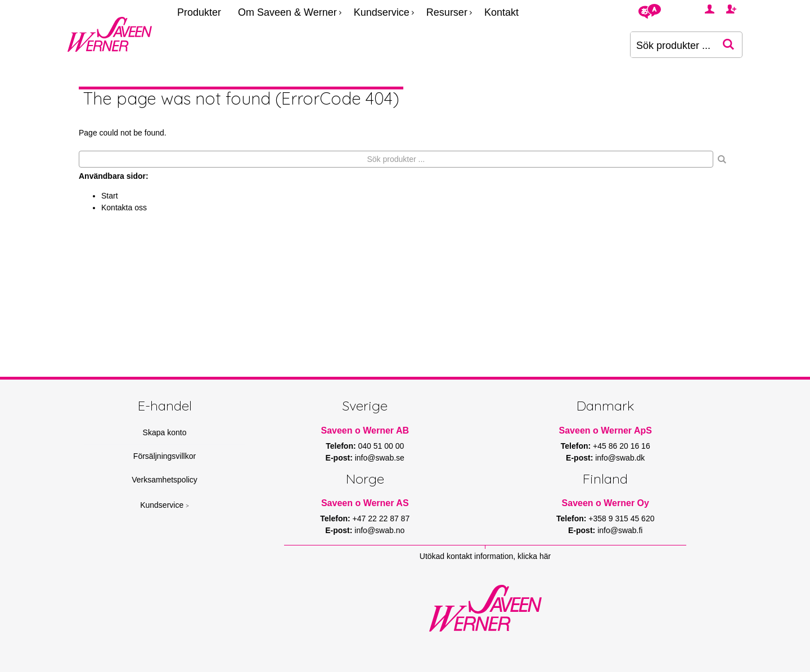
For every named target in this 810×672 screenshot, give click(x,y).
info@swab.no (379, 530)
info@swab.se (380, 458)
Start (110, 196)
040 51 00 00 (381, 446)
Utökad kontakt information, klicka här (485, 556)
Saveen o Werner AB (365, 430)
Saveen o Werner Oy (606, 503)
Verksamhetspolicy (165, 480)
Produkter (199, 12)
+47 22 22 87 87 (381, 518)
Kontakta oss (124, 208)
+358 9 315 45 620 (621, 518)
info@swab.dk (620, 458)
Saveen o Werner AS (365, 503)
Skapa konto (165, 432)
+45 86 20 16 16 (622, 446)
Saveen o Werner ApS (606, 430)
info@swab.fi (620, 530)
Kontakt (501, 12)
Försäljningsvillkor (165, 456)
